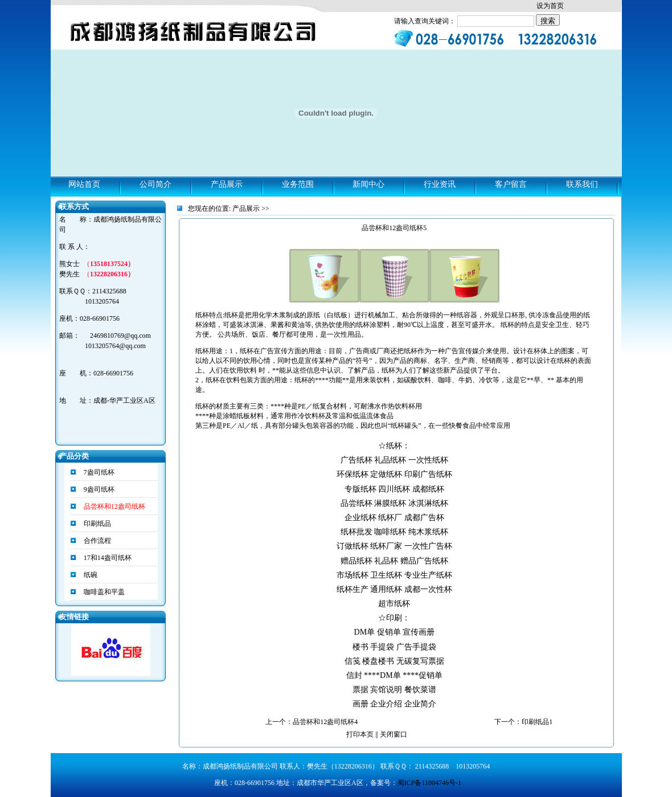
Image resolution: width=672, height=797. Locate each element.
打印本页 (360, 734)
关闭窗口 (394, 734)
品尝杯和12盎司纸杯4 (325, 722)
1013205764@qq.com (115, 346)
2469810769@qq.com (120, 336)
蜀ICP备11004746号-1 (429, 783)
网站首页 (84, 184)
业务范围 (298, 184)
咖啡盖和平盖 (103, 592)
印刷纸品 (97, 524)
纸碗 (90, 575)
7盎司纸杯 (98, 472)
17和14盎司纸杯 (107, 558)
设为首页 (550, 6)
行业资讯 (440, 184)
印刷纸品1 (537, 722)
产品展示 (227, 184)
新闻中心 (368, 184)
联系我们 (582, 184)
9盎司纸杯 (98, 489)
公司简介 (155, 184)
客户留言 (511, 184)
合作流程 (97, 541)
